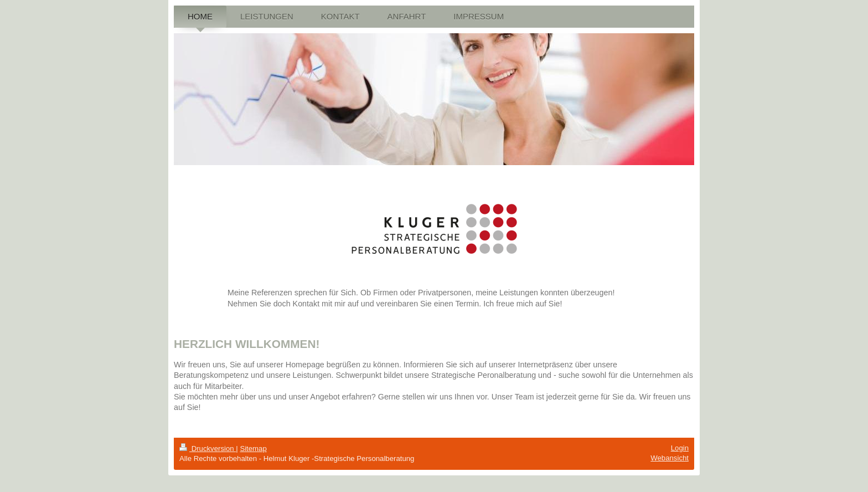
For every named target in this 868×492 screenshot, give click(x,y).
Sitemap (253, 449)
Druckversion (208, 449)
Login (680, 448)
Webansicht (670, 458)
